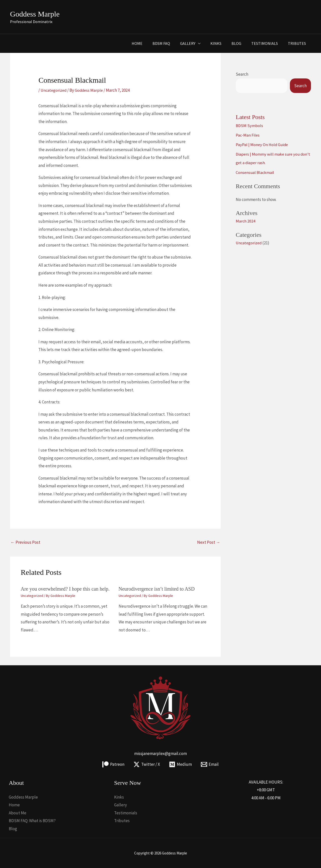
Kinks (223, 43)
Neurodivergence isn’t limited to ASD (157, 589)
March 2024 (246, 221)
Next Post (209, 542)
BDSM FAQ (172, 43)
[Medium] (181, 764)
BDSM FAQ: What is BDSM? (32, 821)
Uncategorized (54, 90)
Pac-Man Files (248, 135)
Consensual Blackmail (255, 172)
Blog (241, 43)
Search (242, 74)
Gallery (197, 43)
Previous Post (25, 542)
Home (150, 43)
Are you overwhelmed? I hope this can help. (65, 589)
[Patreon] (113, 764)
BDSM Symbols (250, 126)
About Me (18, 813)
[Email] (211, 764)
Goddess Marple (35, 14)
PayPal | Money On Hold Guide (263, 145)
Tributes (298, 43)
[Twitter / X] (146, 764)
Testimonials (268, 43)
